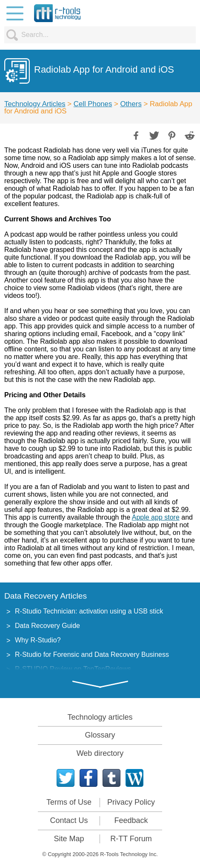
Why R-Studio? (38, 640)
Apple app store (156, 517)
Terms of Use (69, 802)
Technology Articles (35, 104)
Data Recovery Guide (47, 626)
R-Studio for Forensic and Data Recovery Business (92, 655)
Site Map (69, 839)
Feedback (131, 820)
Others (131, 104)
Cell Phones (93, 104)
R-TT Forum (131, 839)
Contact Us (69, 820)
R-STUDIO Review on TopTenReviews (73, 669)
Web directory (100, 753)
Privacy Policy (131, 802)
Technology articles (100, 717)
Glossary (100, 735)
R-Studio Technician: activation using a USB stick (89, 611)
